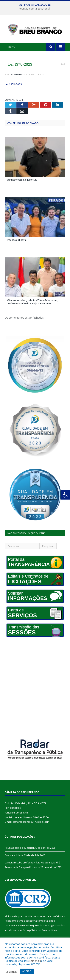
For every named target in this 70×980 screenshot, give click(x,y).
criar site (27, 916)
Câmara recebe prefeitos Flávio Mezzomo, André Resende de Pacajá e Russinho (33, 302)
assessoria (30, 921)
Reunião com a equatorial (34, 9)
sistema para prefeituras (51, 916)
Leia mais (35, 961)
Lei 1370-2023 (13, 84)
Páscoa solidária (17, 240)
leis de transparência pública (21, 930)
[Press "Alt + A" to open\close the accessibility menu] (65, 495)
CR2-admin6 (16, 74)
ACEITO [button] (27, 971)
